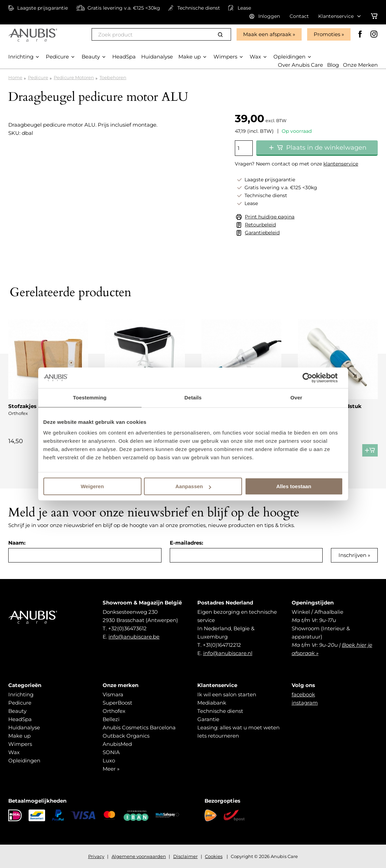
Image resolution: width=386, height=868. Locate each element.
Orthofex (114, 711)
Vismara (113, 694)
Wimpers (20, 744)
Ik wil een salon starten (227, 694)
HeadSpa (20, 719)
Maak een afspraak (267, 34)
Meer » (111, 769)
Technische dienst (220, 711)
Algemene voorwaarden (139, 856)
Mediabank (212, 703)
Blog (333, 65)
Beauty (17, 711)
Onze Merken (360, 65)
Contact (299, 16)
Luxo (109, 760)
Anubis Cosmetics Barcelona (139, 727)
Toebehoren (113, 77)
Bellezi (111, 719)
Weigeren (92, 486)
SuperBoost (117, 703)
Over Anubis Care (300, 65)
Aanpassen (193, 486)
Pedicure (38, 77)
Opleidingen (24, 760)
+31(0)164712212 (222, 645)
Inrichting (21, 694)
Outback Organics (126, 736)
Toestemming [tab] (90, 398)
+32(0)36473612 (127, 628)
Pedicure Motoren (74, 77)
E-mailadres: (186, 543)
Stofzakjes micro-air (35, 406)
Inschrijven (352, 555)
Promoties (327, 34)
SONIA (111, 752)
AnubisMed (117, 744)
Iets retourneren (218, 736)
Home (15, 77)
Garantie (208, 719)
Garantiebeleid (262, 233)
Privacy (96, 856)
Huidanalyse (24, 727)
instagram (305, 703)
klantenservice (341, 164)
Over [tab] (296, 398)
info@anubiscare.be (134, 637)
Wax (14, 752)
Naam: (17, 543)
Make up (19, 736)
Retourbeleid (260, 225)
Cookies (214, 856)
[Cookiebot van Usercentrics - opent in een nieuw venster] (313, 378)
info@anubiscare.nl (228, 653)
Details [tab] (193, 398)
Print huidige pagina (270, 217)
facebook (303, 694)
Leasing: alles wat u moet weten (238, 727)
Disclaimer (185, 856)
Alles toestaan (294, 486)
